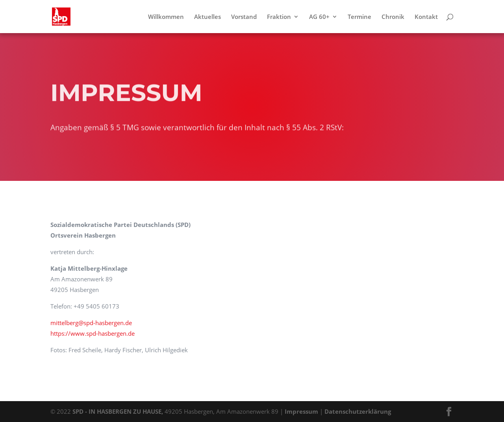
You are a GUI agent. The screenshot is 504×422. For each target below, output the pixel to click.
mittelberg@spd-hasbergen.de (91, 323)
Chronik (393, 17)
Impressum (301, 411)
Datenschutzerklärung (358, 411)
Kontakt (426, 17)
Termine (359, 17)
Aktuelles (208, 17)
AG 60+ (319, 17)
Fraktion (279, 17)
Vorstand (244, 17)
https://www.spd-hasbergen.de (93, 333)
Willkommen (166, 17)
